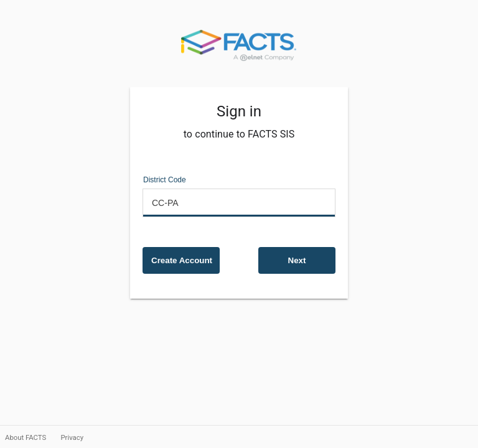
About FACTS (26, 437)
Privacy (72, 437)
